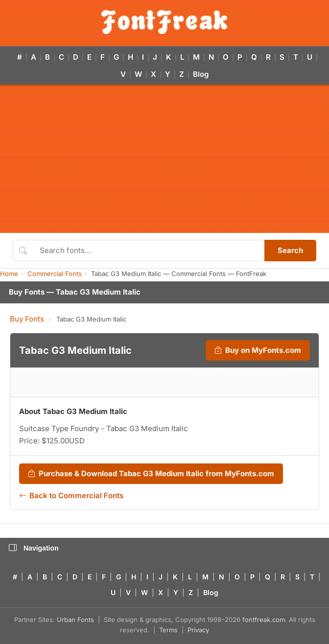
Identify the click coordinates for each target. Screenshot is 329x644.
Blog (201, 74)
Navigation (34, 548)
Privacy (198, 630)
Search (290, 250)
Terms (168, 630)
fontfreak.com (264, 620)
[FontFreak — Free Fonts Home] (164, 22)
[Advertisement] (164, 160)
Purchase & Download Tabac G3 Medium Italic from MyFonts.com (151, 474)
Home (9, 274)
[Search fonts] (149, 251)
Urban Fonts (75, 620)
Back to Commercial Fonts (71, 496)
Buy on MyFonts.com (258, 350)
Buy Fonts (27, 319)
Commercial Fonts (55, 274)
